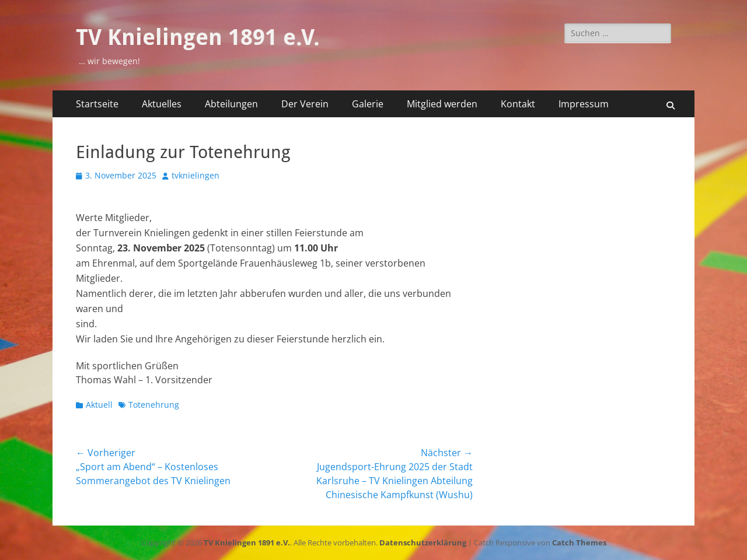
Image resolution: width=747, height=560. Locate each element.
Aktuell (99, 405)
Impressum (584, 104)
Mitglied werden (442, 104)
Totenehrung (154, 405)
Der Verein (305, 104)
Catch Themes (579, 542)
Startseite (97, 104)
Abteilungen (231, 104)
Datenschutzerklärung (423, 542)
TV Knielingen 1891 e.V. (198, 37)
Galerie (368, 104)
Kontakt (518, 104)
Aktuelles (162, 104)
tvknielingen (196, 175)
